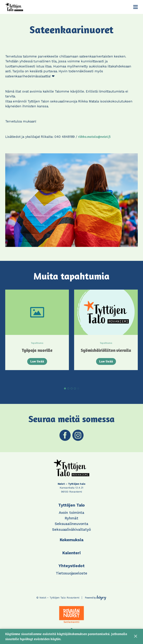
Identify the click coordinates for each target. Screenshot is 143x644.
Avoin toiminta (72, 512)
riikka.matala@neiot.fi (94, 137)
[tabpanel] (37, 335)
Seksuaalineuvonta (71, 524)
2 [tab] (68, 388)
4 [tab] (75, 388)
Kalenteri (71, 553)
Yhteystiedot (71, 566)
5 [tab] (78, 388)
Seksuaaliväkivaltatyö (71, 529)
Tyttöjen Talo (72, 505)
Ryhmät (71, 518)
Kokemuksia (72, 540)
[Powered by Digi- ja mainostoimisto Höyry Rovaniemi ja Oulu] (96, 597)
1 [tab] (65, 388)
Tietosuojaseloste (71, 573)
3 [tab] (72, 388)
